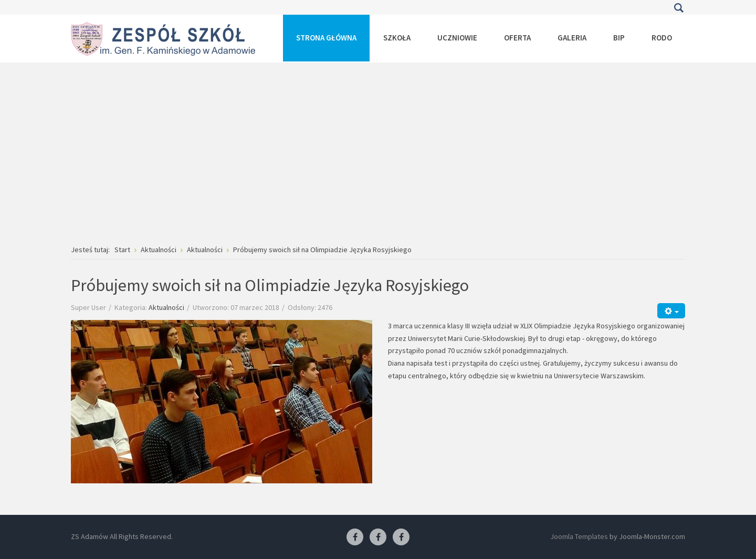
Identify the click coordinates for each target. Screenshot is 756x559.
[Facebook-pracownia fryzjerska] (378, 537)
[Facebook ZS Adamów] (355, 537)
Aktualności (166, 307)
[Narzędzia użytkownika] (671, 311)
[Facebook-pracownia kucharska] (401, 537)
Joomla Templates (579, 536)
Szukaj (679, 8)
